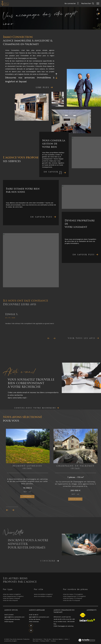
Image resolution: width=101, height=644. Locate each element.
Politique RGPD (45, 641)
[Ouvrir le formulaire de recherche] (88, 3)
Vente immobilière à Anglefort (43, 594)
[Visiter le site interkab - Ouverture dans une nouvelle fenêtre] (87, 620)
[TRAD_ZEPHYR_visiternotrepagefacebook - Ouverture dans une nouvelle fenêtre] (31, 626)
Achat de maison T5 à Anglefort (73, 594)
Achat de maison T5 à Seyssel (73, 598)
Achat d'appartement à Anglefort (13, 596)
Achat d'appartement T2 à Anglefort (74, 596)
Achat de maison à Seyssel (11, 598)
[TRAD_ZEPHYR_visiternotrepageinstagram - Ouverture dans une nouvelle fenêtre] (31, 630)
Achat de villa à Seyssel (10, 600)
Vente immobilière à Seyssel (43, 596)
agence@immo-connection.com (39, 617)
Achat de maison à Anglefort (12, 594)
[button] (13, 510)
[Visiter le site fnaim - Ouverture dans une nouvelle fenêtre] (83, 615)
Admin (67, 639)
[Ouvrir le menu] (98, 3)
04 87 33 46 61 (9, 615)
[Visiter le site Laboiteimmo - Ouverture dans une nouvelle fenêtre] (87, 640)
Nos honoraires (37, 639)
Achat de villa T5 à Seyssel (71, 600)
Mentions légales (58, 639)
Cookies (53, 641)
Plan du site (47, 639)
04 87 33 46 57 (34, 615)
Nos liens (36, 641)
